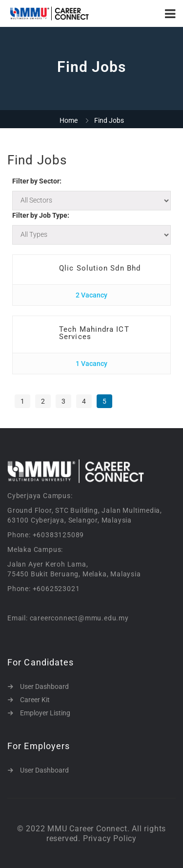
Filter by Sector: (37, 181)
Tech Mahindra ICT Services (94, 333)
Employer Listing (45, 713)
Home (69, 120)
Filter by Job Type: (41, 215)
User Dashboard (44, 686)
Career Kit (35, 700)
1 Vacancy (91, 364)
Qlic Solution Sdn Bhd (100, 268)
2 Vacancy (91, 295)
